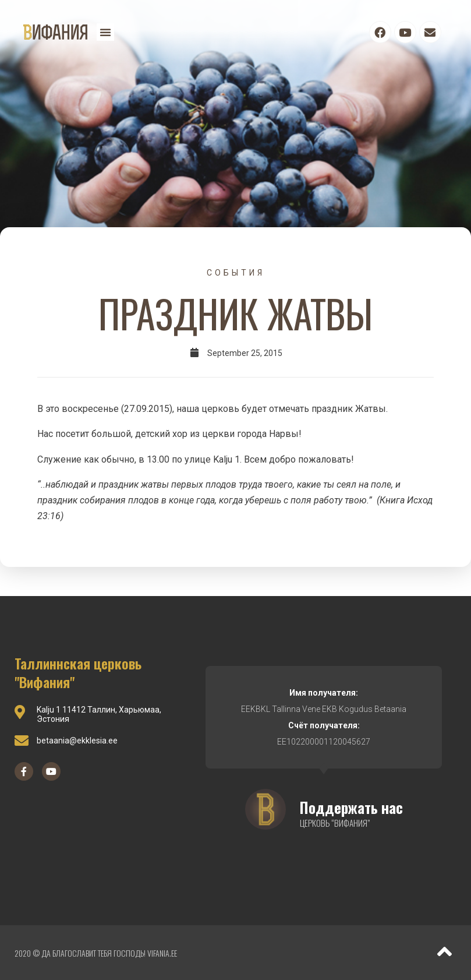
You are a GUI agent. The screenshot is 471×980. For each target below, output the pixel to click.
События (236, 273)
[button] (105, 32)
